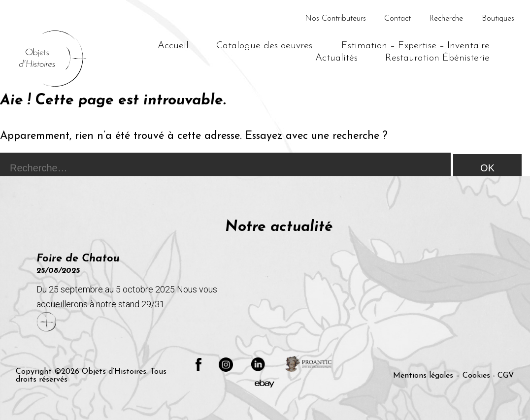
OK (487, 168)
